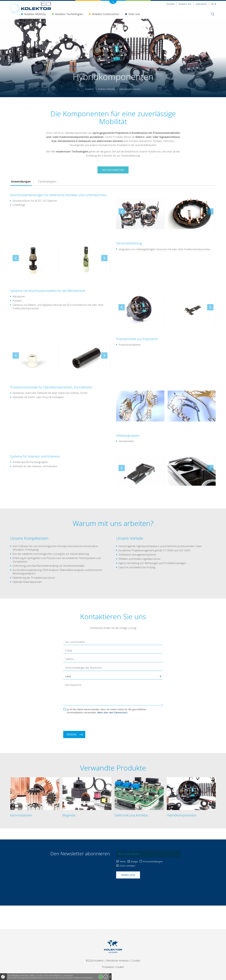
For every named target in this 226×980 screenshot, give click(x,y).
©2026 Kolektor (95, 961)
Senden (71, 734)
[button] (113, 676)
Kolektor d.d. (185, 4)
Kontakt (171, 4)
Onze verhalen (127, 866)
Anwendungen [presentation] (21, 181)
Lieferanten (201, 4)
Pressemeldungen (153, 861)
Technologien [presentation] (47, 181)
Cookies (136, 961)
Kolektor (90, 89)
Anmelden (128, 875)
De (213, 4)
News (123, 861)
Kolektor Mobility (35, 14)
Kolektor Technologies (69, 14)
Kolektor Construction (106, 14)
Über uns (134, 14)
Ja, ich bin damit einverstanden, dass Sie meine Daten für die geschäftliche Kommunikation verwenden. (106, 711)
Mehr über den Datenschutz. (113, 712)
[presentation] (87, 722)
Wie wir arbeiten (113, 170)
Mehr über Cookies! (106, 977)
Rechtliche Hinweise (118, 961)
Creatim (120, 967)
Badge (134, 861)
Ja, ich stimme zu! (101, 977)
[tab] (21, 181)
